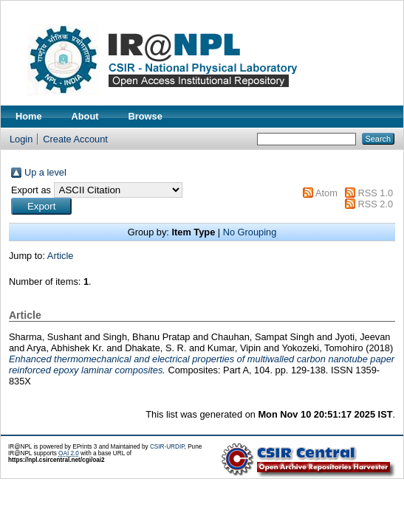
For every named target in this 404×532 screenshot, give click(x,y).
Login (21, 139)
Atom (326, 193)
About (85, 116)
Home (29, 116)
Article (61, 256)
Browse (145, 116)
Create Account (75, 139)
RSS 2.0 (375, 204)
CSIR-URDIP (167, 447)
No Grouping (250, 232)
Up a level (45, 172)
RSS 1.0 (375, 193)
